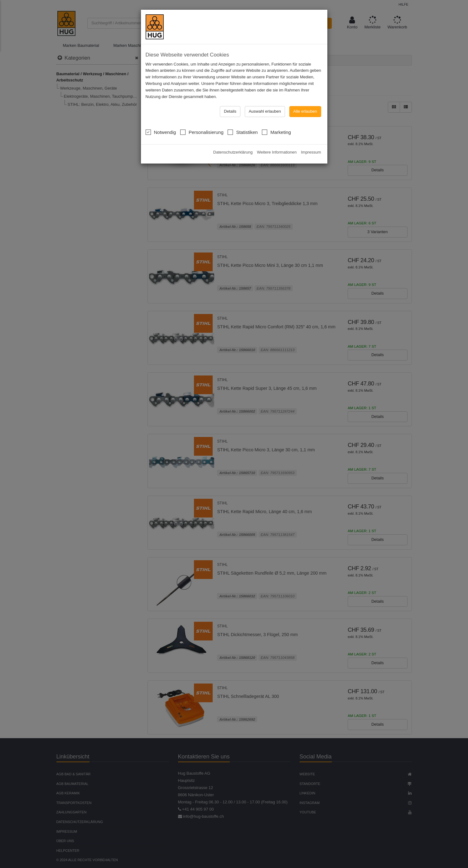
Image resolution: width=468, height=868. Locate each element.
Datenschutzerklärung (233, 152)
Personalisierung (202, 132)
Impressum (311, 152)
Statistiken (243, 132)
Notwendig (161, 132)
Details (230, 111)
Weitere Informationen (277, 152)
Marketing (276, 132)
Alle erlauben (305, 111)
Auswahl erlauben (265, 111)
